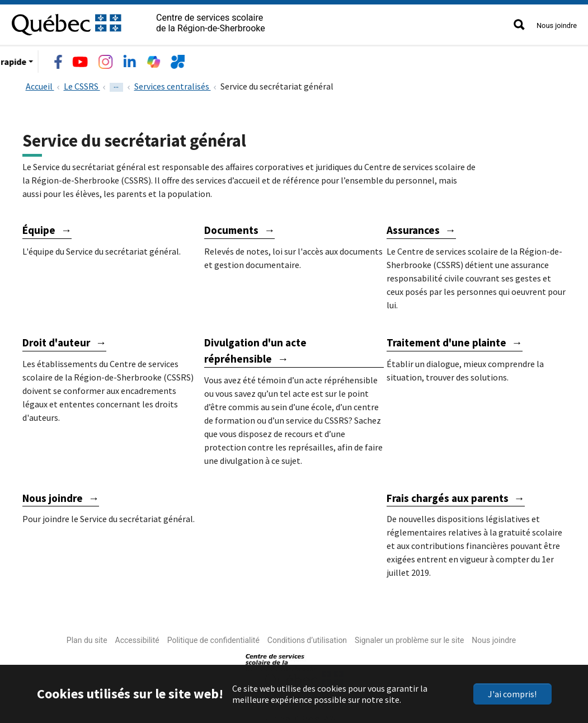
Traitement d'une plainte (446, 340)
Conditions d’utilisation (307, 638)
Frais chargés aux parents (448, 496)
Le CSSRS (60, 59)
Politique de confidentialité (213, 638)
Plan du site (87, 638)
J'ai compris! (512, 694)
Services (201, 59)
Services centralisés (173, 84)
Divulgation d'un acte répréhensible (255, 348)
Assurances (413, 228)
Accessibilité (137, 638)
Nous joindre (557, 25)
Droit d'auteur (56, 340)
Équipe (39, 228)
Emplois (251, 59)
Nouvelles (305, 59)
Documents (231, 228)
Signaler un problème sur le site (409, 638)
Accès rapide (368, 59)
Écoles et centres (131, 59)
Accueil (40, 84)
